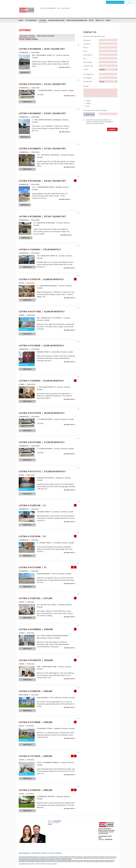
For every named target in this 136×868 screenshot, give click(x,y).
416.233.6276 (51, 8)
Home (21, 20)
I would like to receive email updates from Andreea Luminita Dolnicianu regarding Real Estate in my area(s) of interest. (99, 122)
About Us (100, 20)
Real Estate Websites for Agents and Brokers (46, 864)
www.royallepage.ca (25, 853)
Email (50, 824)
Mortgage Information (77, 20)
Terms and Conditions (55, 853)
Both (88, 106)
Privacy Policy (36, 853)
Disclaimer (45, 853)
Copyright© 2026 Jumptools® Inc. (27, 864)
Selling (88, 103)
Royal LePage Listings (29, 39)
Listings (43, 20)
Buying (88, 101)
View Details (25, 73)
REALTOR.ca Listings (46, 36)
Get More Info (64, 67)
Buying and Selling (56, 20)
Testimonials (31, 20)
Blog (91, 20)
